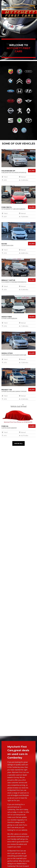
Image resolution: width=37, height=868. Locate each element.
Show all (18, 443)
